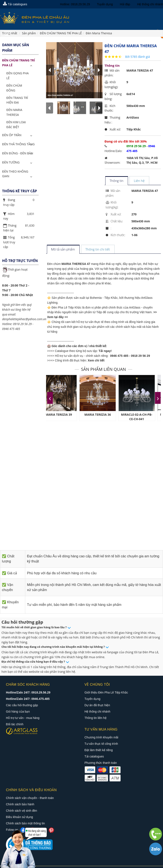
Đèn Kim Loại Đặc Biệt (16, 125)
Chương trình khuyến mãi (101, 737)
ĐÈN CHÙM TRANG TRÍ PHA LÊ (18, 63)
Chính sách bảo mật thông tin (25, 814)
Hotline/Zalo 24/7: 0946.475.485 (28, 699)
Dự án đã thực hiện (97, 705)
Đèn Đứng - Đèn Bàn (18, 153)
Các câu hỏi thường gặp (22, 705)
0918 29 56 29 (141, 356)
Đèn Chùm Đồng (14, 88)
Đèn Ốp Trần (12, 135)
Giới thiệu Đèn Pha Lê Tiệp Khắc (106, 692)
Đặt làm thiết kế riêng (99, 750)
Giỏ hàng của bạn (18, 712)
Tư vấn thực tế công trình (101, 744)
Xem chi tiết (96, 360)
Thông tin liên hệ (96, 718)
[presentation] (50, 398)
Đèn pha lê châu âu (69, 863)
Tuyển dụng (105, 4)
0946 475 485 (119, 356)
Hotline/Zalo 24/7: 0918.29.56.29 (28, 692)
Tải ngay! (105, 351)
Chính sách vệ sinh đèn (22, 801)
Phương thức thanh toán (101, 763)
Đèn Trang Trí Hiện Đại (17, 100)
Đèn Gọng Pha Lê (18, 76)
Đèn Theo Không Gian (15, 174)
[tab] (116, 181)
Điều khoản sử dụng (19, 808)
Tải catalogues (15, 4)
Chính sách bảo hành (20, 795)
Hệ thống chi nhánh (150, 4)
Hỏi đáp (125, 4)
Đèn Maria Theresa (14, 112)
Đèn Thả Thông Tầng (18, 144)
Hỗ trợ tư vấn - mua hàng (23, 718)
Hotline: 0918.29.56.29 (75, 4)
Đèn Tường (11, 162)
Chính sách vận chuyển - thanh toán (30, 789)
